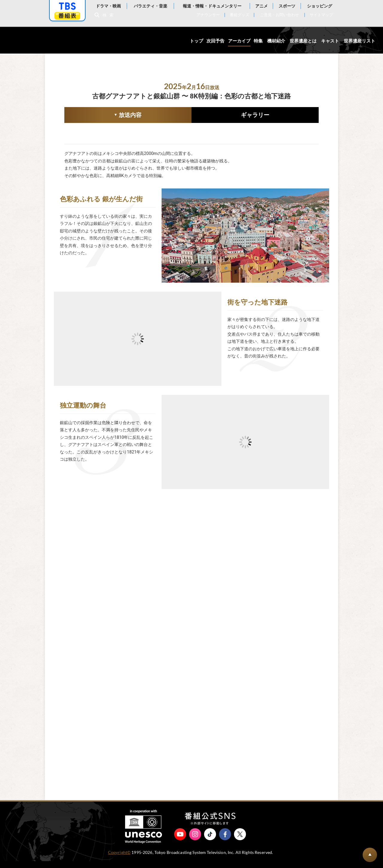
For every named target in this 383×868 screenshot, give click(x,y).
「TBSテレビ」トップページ (67, 6)
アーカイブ (239, 41)
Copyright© (119, 859)
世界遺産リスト (360, 41)
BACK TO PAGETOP (370, 855)
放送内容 (103, 116)
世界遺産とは (303, 41)
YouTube (180, 841)
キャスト (330, 41)
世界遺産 (37, 40)
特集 (258, 41)
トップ (196, 41)
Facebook (225, 841)
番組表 (67, 16)
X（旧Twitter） (240, 841)
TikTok (210, 841)
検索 (110, 15)
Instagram (195, 841)
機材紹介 (276, 41)
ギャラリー (255, 115)
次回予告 (215, 41)
